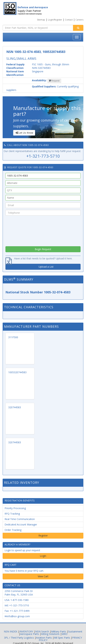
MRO (64, 634)
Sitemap (41, 20)
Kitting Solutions (50, 634)
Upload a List (46, 267)
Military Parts (59, 631)
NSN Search (42, 631)
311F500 (13, 337)
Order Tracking (13, 530)
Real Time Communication (20, 519)
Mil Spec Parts (62, 638)
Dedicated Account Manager (21, 524)
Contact (69, 20)
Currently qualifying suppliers (42, 88)
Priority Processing (15, 508)
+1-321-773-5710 (43, 156)
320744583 (15, 407)
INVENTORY (26, 631)
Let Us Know (24, 133)
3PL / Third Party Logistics (19, 638)
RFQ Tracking (12, 514)
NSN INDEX (11, 631)
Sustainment (75, 631)
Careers (79, 20)
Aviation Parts (44, 638)
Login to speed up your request (22, 550)
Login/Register (55, 20)
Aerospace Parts (30, 634)
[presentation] (43, 230)
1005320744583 (17, 372)
